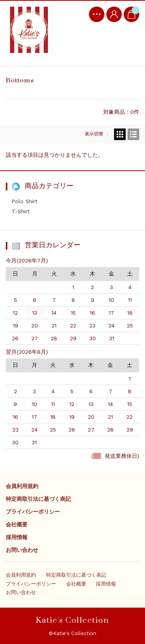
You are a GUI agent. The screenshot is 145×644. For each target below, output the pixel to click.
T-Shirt (21, 211)
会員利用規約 (22, 486)
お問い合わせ (22, 550)
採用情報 (17, 537)
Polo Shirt (25, 201)
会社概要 (17, 524)
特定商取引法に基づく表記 (38, 499)
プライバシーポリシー (33, 512)
